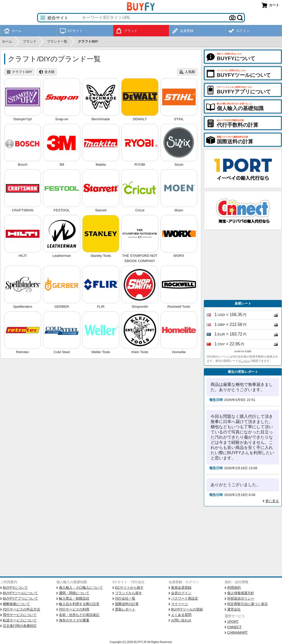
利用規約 (234, 588)
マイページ (180, 604)
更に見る (272, 501)
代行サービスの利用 (74, 609)
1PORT (233, 622)
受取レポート (125, 609)
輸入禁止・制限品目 (74, 598)
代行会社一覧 (125, 598)
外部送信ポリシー (241, 598)
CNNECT (234, 627)
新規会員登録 (181, 588)
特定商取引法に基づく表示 (247, 604)
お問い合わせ (181, 620)
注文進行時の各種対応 (20, 626)
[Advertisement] (243, 265)
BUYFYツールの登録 (187, 609)
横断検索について (16, 604)
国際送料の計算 (127, 604)
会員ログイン (181, 593)
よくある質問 (181, 615)
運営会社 (234, 609)
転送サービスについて (20, 620)
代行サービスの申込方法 (21, 609)
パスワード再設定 (185, 598)
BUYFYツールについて (20, 593)
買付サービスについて (20, 615)
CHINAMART (237, 632)
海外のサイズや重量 (74, 620)
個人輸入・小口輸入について (81, 588)
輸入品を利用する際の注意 (79, 604)
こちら (245, 361)
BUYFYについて (15, 588)
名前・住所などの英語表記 (79, 615)
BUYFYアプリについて (20, 598)
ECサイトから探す (129, 588)
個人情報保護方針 (241, 593)
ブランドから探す (129, 593)
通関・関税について (74, 593)
